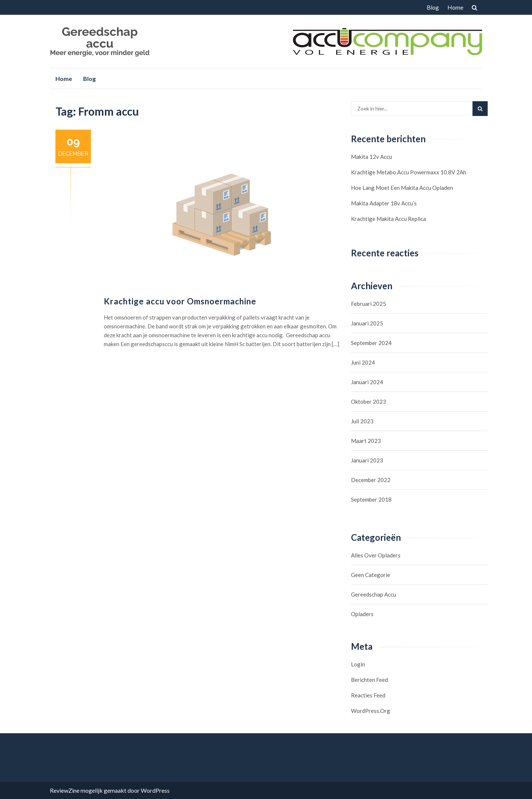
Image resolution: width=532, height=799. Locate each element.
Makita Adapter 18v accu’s (384, 203)
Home (455, 7)
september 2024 (371, 343)
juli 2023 (362, 421)
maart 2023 (366, 441)
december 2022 (371, 480)
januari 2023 (367, 460)
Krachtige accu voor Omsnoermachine (180, 301)
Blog (433, 7)
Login (358, 664)
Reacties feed (368, 695)
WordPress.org (371, 711)
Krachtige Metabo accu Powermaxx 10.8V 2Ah (409, 172)
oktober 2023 (369, 402)
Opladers (362, 614)
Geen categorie (371, 575)
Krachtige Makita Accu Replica (388, 219)
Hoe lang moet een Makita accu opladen (402, 188)
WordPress (155, 790)
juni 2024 (363, 362)
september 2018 (371, 499)
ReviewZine (65, 790)
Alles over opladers (376, 555)
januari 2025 (367, 323)
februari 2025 (369, 304)
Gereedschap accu (100, 37)
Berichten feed (369, 680)
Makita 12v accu (371, 157)
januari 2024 (367, 382)
